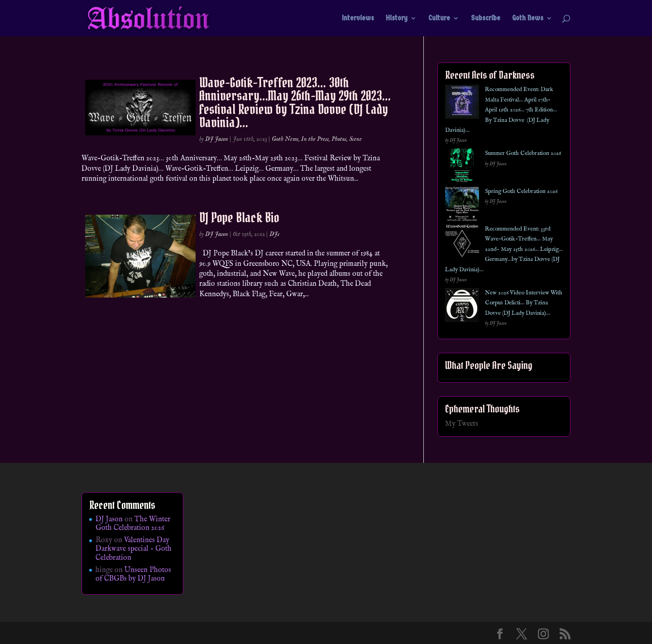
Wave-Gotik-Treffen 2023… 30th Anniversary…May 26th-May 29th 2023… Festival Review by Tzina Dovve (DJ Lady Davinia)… (295, 102)
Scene (355, 139)
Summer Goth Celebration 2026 (523, 153)
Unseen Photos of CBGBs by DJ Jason (133, 574)
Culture (439, 19)
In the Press (315, 139)
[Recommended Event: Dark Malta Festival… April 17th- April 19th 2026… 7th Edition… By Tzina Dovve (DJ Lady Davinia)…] (462, 103)
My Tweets (462, 424)
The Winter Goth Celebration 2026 (133, 524)
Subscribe (486, 19)
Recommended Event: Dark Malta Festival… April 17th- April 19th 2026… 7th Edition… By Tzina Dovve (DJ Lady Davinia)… (501, 110)
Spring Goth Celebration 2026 (521, 191)
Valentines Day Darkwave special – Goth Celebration (134, 549)
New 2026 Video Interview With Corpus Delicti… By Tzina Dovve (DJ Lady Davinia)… (524, 303)
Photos (339, 139)
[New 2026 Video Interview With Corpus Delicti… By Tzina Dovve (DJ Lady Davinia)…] (462, 307)
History (397, 19)
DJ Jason (217, 139)
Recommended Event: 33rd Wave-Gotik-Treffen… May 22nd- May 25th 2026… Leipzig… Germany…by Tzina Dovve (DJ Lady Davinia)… (504, 249)
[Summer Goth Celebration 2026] (462, 167)
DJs (274, 234)
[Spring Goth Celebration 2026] (462, 205)
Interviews (358, 19)
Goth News (528, 19)
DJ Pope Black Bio (239, 217)
